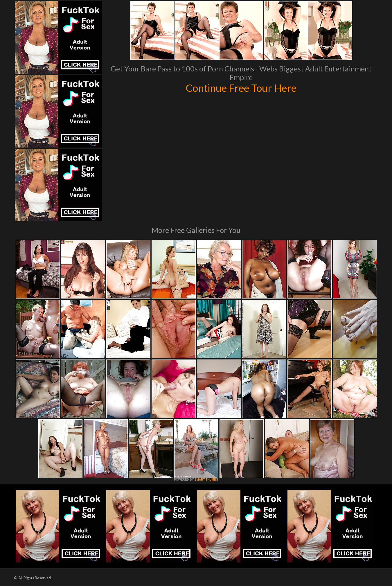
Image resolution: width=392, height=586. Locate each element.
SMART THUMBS (206, 480)
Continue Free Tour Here (241, 88)
